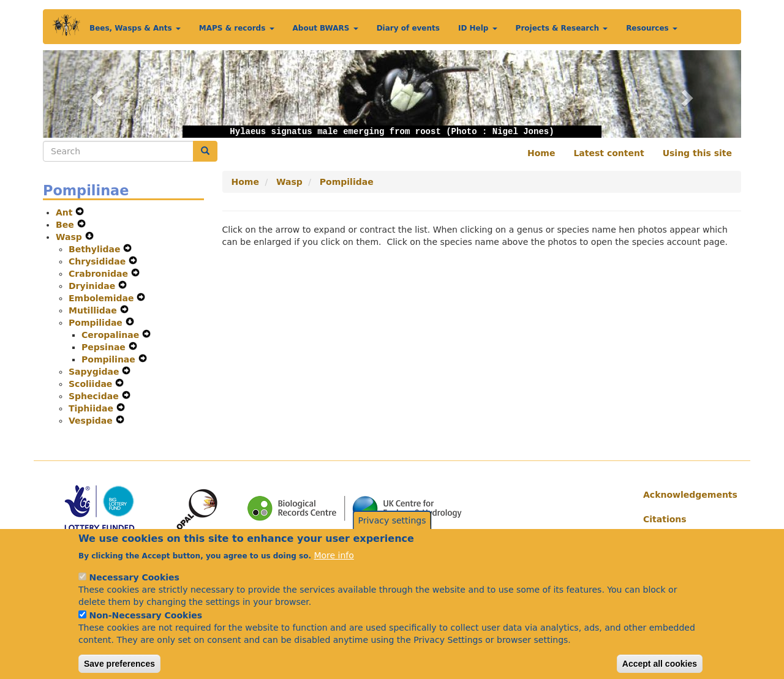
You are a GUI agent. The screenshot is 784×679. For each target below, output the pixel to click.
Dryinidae (93, 286)
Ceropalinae (112, 335)
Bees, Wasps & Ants (135, 28)
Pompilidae (97, 323)
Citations (665, 519)
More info (334, 569)
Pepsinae (105, 347)
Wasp (70, 237)
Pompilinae (110, 359)
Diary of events (408, 28)
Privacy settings (392, 535)
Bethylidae (96, 249)
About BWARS (326, 28)
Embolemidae (103, 298)
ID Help (478, 28)
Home (541, 153)
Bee (66, 225)
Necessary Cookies (134, 591)
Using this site (697, 153)
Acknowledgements (688, 495)
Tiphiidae (92, 408)
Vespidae (92, 421)
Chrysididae (99, 261)
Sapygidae (95, 372)
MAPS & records (237, 28)
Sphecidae (95, 396)
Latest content (609, 153)
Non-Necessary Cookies (145, 629)
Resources (652, 28)
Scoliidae (92, 384)
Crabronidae (100, 274)
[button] (95, 94)
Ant (66, 212)
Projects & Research (562, 28)
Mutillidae (94, 310)
